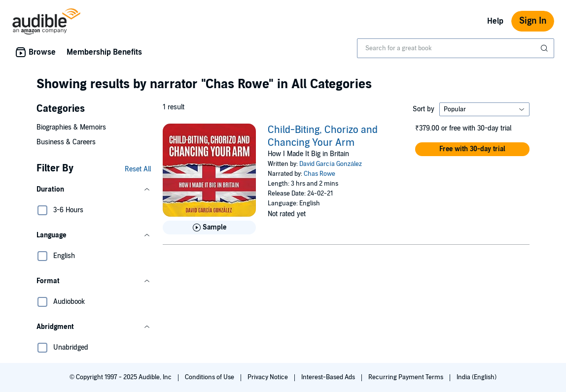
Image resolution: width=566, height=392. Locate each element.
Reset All (138, 169)
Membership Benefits (104, 52)
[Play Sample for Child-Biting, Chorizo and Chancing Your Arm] (209, 228)
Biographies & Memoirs (71, 127)
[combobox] (456, 48)
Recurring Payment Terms (407, 377)
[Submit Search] (545, 48)
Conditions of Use (210, 377)
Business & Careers (66, 142)
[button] (94, 190)
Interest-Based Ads (329, 377)
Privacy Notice (268, 377)
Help (495, 21)
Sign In (533, 21)
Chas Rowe (319, 174)
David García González (331, 164)
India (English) (477, 377)
